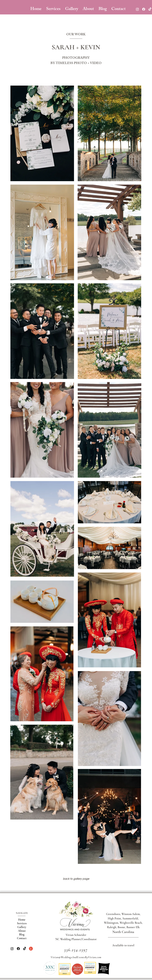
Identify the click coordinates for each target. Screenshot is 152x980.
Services (22, 923)
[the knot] (31, 949)
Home (22, 920)
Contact (22, 938)
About (22, 931)
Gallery (22, 927)
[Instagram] (137, 9)
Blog (22, 934)
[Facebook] (144, 9)
